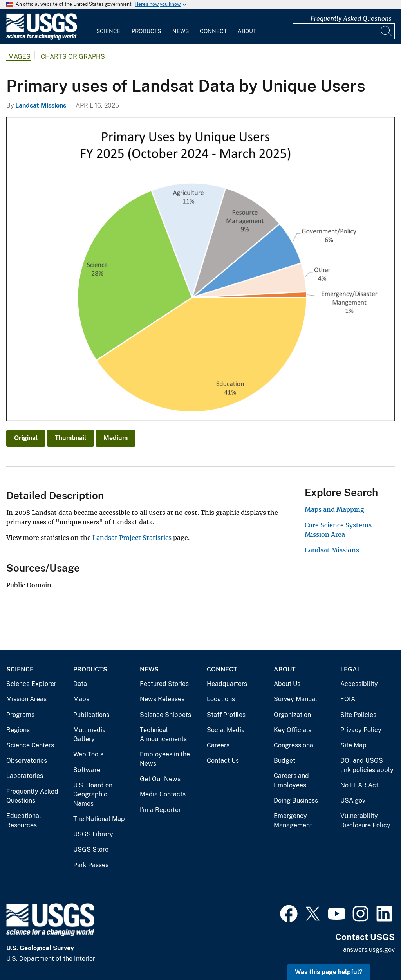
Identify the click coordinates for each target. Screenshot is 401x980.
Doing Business (296, 800)
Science (108, 31)
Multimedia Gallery (89, 735)
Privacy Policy (361, 730)
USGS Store (91, 849)
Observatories (27, 761)
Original (26, 438)
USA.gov (353, 800)
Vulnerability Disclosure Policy (365, 820)
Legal (350, 669)
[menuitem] (108, 27)
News (181, 31)
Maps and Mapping (334, 509)
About (247, 31)
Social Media (226, 730)
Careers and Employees (291, 781)
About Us (287, 684)
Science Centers (30, 745)
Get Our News (160, 779)
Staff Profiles (226, 715)
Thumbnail (70, 438)
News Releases (162, 699)
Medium (116, 438)
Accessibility (359, 684)
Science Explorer (31, 684)
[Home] (42, 38)
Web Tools (88, 754)
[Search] (387, 31)
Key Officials (293, 730)
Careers (218, 745)
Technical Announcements (163, 735)
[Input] (344, 31)
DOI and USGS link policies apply (367, 765)
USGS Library (93, 834)
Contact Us (223, 761)
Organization (292, 715)
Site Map (353, 745)
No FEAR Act (359, 785)
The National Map (99, 819)
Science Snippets (165, 715)
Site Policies (358, 715)
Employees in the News (165, 759)
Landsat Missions (41, 106)
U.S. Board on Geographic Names (93, 794)
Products (146, 31)
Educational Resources (24, 820)
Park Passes (91, 865)
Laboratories (25, 776)
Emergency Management (293, 820)
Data (80, 684)
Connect (213, 31)
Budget (284, 761)
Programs (20, 715)
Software (87, 770)
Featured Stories (164, 684)
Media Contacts (163, 794)
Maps (81, 699)
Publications (91, 715)
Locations (221, 699)
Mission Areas (26, 699)
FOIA (348, 699)
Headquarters (227, 684)
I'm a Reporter (160, 810)
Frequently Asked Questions (351, 19)
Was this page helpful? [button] (329, 972)
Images (18, 57)
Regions (18, 730)
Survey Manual (295, 699)
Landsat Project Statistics (132, 538)
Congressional (294, 745)
